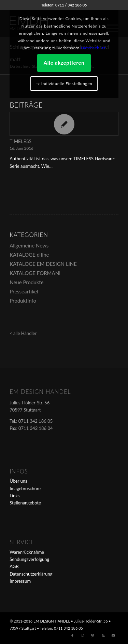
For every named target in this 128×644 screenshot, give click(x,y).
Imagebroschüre (25, 488)
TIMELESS (20, 141)
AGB (14, 566)
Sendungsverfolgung (29, 559)
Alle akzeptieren (64, 63)
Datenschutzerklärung (31, 574)
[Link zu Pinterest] (93, 635)
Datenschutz (93, 48)
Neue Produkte (26, 282)
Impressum (20, 581)
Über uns (18, 481)
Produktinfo (23, 301)
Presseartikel (24, 291)
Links (15, 496)
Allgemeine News (29, 245)
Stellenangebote (25, 503)
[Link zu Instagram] (83, 635)
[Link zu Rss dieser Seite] (103, 635)
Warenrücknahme (27, 552)
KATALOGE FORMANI (35, 273)
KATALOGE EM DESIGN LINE (43, 264)
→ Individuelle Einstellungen (64, 84)
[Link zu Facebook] (72, 635)
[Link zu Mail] (113, 635)
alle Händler (25, 333)
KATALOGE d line (29, 255)
